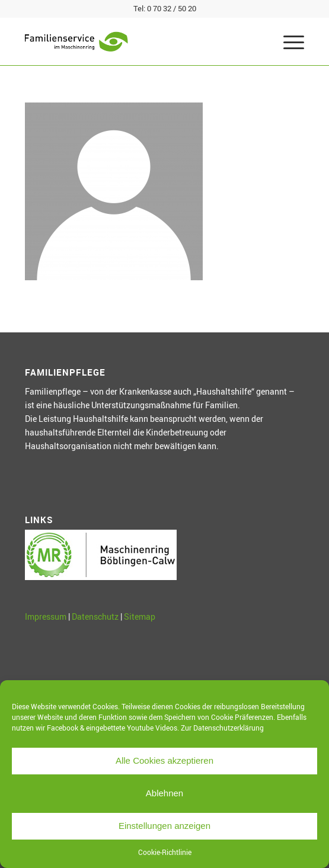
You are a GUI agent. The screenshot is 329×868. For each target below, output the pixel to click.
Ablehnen (165, 793)
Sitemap (140, 616)
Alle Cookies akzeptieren (165, 760)
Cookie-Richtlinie (165, 852)
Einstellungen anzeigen (165, 826)
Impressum (46, 616)
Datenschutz (95, 616)
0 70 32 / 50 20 (172, 8)
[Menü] (288, 41)
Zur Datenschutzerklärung (222, 728)
